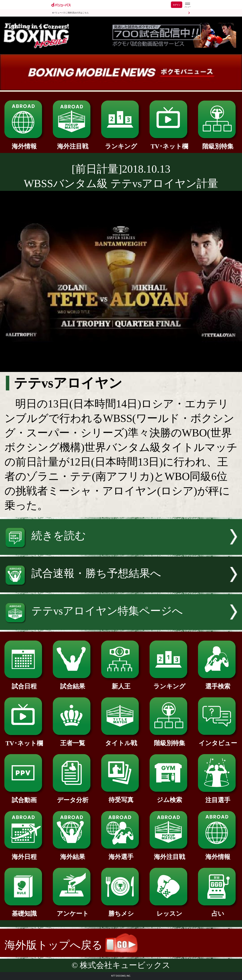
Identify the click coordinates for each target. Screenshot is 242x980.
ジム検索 (169, 797)
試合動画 (24, 797)
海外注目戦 (73, 143)
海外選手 (121, 854)
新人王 (121, 683)
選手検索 (218, 683)
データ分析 (73, 797)
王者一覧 (73, 740)
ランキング (121, 143)
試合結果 (73, 683)
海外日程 (24, 854)
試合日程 (24, 683)
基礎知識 (24, 910)
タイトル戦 (121, 740)
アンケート (73, 910)
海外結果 (73, 854)
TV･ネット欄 (169, 143)
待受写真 (121, 797)
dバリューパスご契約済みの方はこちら (70, 13)
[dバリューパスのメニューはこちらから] (187, 5)
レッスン (169, 910)
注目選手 (218, 797)
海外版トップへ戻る (71, 945)
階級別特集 (218, 143)
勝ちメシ (121, 910)
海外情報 (24, 143)
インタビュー (218, 740)
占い (218, 910)
